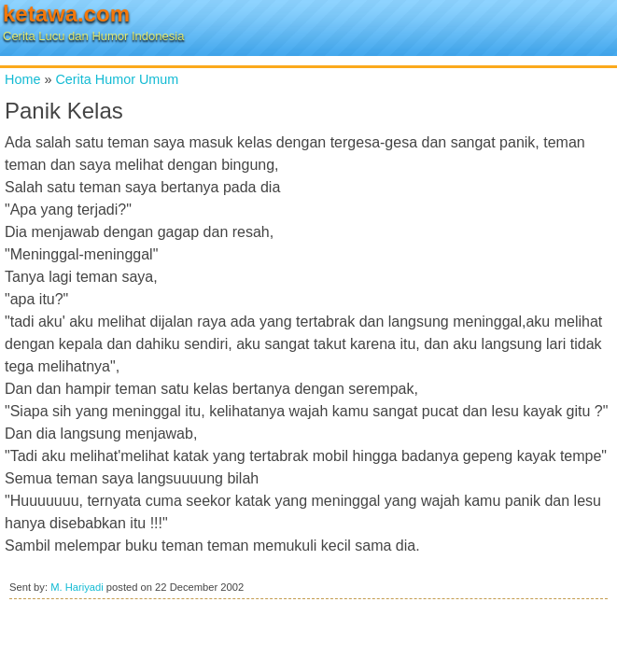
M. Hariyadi (77, 587)
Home (22, 79)
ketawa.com (66, 14)
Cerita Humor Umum (117, 79)
